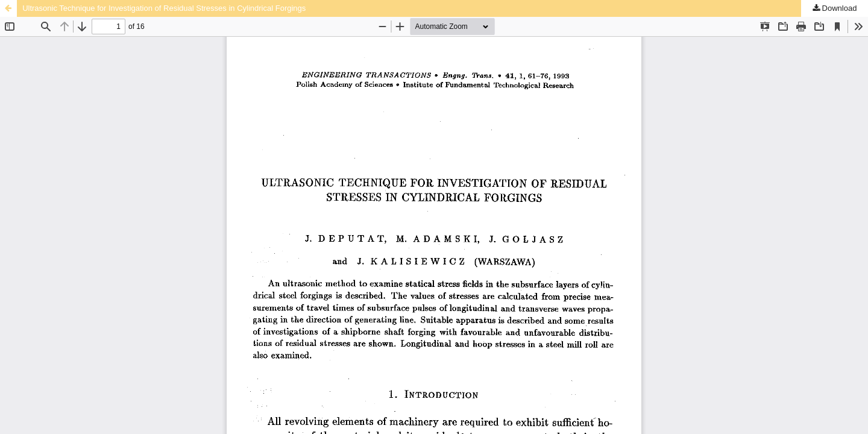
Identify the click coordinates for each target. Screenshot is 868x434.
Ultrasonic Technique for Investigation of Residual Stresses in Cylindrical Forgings (164, 8)
